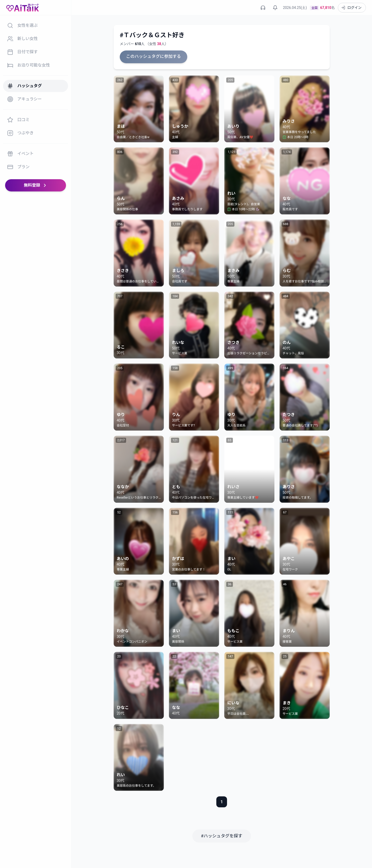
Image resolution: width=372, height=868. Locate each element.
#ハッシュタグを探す (222, 835)
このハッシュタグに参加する (152, 56)
